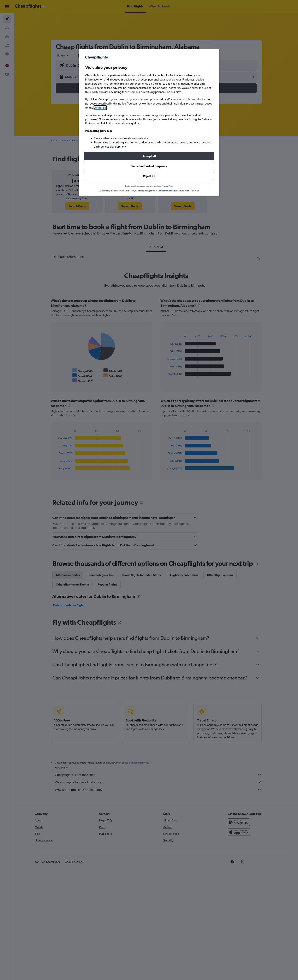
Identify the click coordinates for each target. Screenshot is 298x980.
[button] (149, 156)
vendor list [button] (100, 108)
